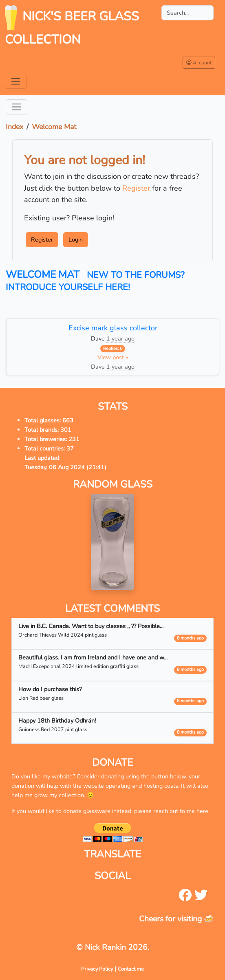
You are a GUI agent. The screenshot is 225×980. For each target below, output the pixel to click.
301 (66, 430)
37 (70, 448)
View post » (113, 357)
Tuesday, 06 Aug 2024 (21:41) (65, 467)
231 (74, 439)
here (202, 811)
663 (68, 420)
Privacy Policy (97, 969)
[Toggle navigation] (16, 81)
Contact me (131, 969)
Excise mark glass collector (113, 328)
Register (136, 188)
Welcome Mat (54, 127)
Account (199, 63)
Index (14, 127)
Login (76, 240)
